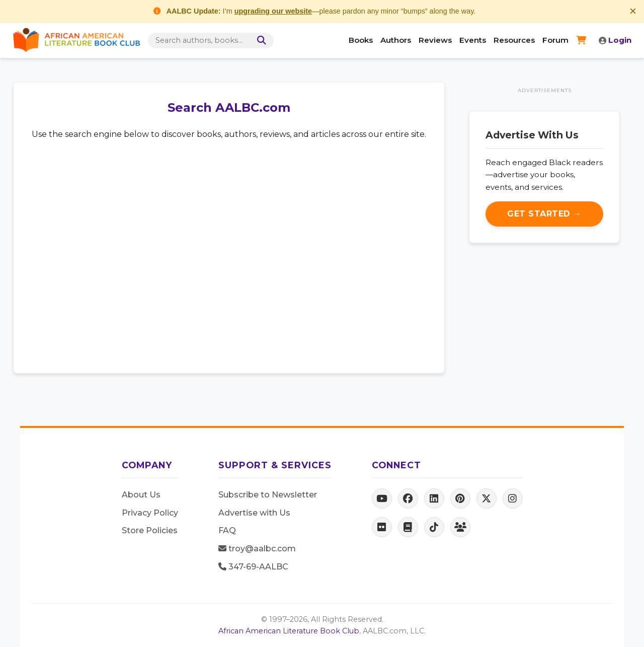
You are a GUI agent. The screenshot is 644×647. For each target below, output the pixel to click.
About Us (141, 495)
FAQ (227, 530)
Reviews (435, 40)
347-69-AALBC (253, 567)
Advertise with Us (254, 513)
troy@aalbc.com (257, 549)
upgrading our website (273, 11)
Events (473, 40)
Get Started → (544, 214)
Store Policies (150, 530)
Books (361, 40)
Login (615, 40)
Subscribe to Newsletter (268, 495)
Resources (514, 40)
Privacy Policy (150, 513)
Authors (396, 40)
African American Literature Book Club (289, 631)
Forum (555, 40)
